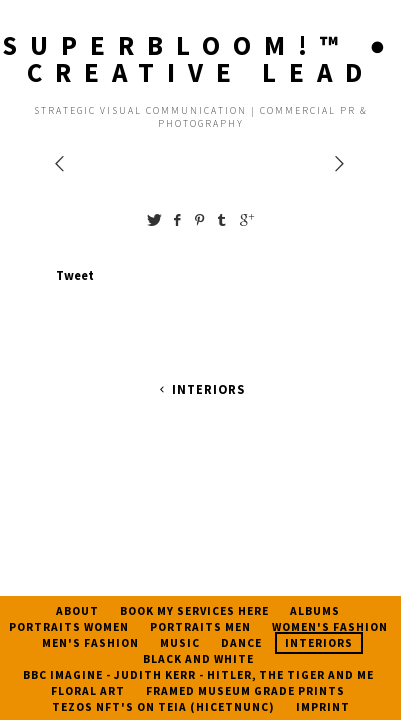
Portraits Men (200, 627)
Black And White (198, 659)
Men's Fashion (90, 643)
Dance (241, 643)
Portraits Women (69, 627)
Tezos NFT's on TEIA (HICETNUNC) (163, 707)
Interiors (200, 389)
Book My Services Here (194, 611)
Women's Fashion (330, 627)
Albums (315, 611)
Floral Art (88, 691)
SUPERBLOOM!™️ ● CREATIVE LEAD (200, 58)
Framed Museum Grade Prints (245, 691)
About (77, 611)
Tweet (75, 275)
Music (180, 643)
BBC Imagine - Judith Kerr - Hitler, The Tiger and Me (198, 675)
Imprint (323, 707)
